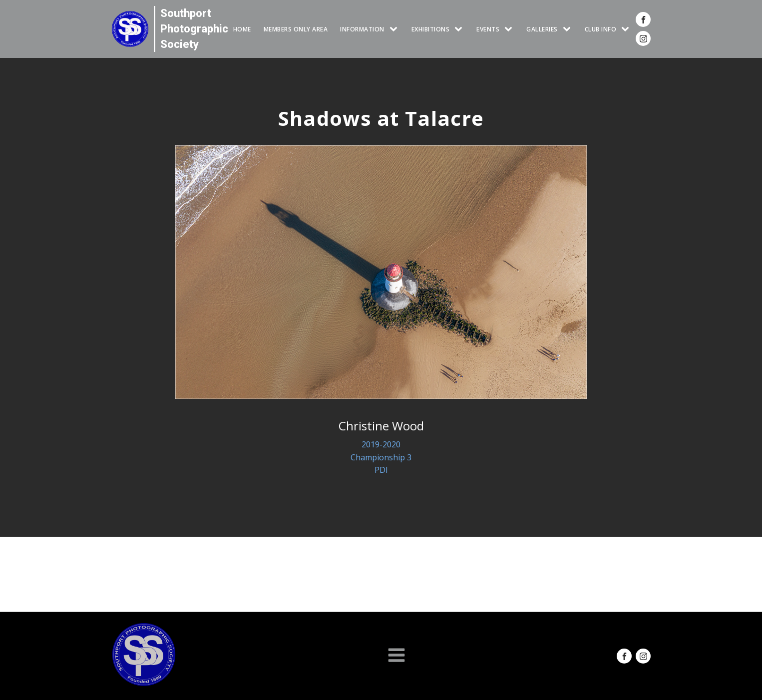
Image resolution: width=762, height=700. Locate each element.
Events (488, 29)
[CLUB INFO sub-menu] (627, 29)
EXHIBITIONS (431, 29)
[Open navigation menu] (396, 656)
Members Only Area (296, 29)
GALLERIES (542, 29)
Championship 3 (381, 457)
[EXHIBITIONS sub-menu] (460, 29)
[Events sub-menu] (510, 29)
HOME (242, 29)
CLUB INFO (601, 29)
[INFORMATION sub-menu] (395, 29)
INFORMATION (362, 29)
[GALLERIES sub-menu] (569, 29)
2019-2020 (381, 444)
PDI (381, 470)
